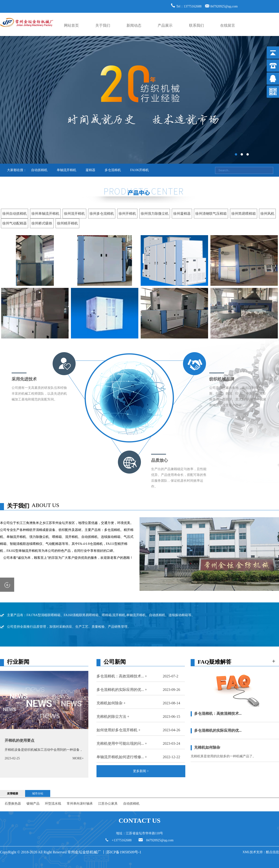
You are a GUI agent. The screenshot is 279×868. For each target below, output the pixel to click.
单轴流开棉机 (66, 170)
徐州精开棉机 (67, 223)
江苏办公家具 (108, 804)
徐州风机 (267, 214)
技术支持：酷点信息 (264, 852)
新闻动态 (134, 25)
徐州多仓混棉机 (102, 214)
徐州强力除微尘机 (155, 214)
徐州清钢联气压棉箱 (211, 214)
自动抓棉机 (39, 170)
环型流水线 (53, 804)
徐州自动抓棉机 (15, 214)
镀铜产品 (33, 804)
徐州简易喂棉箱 (244, 214)
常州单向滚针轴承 (80, 804)
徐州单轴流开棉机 (45, 214)
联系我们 (196, 25)
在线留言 (228, 25)
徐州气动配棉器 (15, 223)
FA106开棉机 (139, 170)
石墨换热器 (13, 804)
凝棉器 (90, 170)
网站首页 (71, 25)
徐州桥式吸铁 (42, 223)
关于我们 (103, 25)
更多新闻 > (141, 771)
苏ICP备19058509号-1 (124, 852)
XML (246, 852)
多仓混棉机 (113, 170)
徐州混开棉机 (74, 214)
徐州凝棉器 (182, 214)
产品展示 (165, 25)
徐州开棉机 (127, 214)
